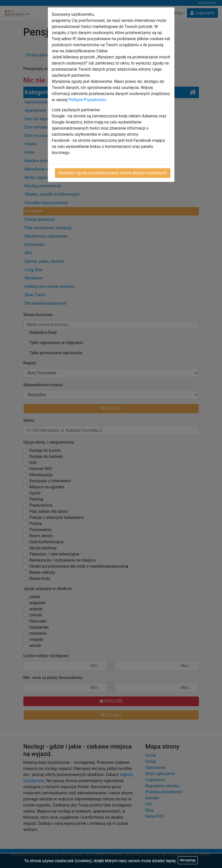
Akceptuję (188, 860)
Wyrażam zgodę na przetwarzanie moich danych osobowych (113, 173)
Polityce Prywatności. (88, 100)
